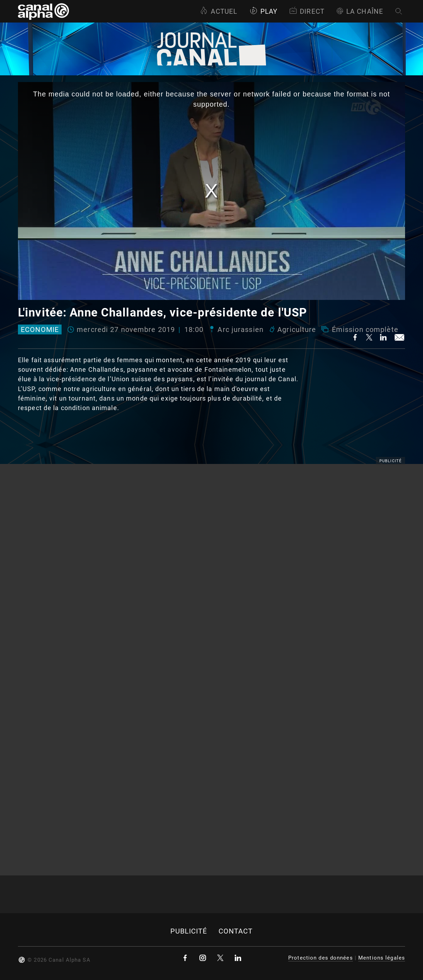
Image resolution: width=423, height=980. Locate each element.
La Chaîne (360, 11)
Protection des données (321, 958)
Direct (307, 11)
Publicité (189, 931)
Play (263, 11)
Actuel (219, 11)
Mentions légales (382, 958)
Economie (40, 329)
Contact (236, 931)
